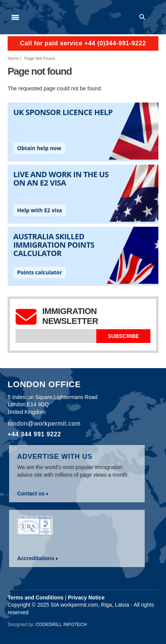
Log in (155, 17)
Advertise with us (55, 457)
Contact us (31, 493)
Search (144, 17)
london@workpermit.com (44, 424)
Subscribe (123, 336)
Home (13, 58)
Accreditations (36, 558)
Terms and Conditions (36, 598)
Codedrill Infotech (61, 625)
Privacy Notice (86, 598)
